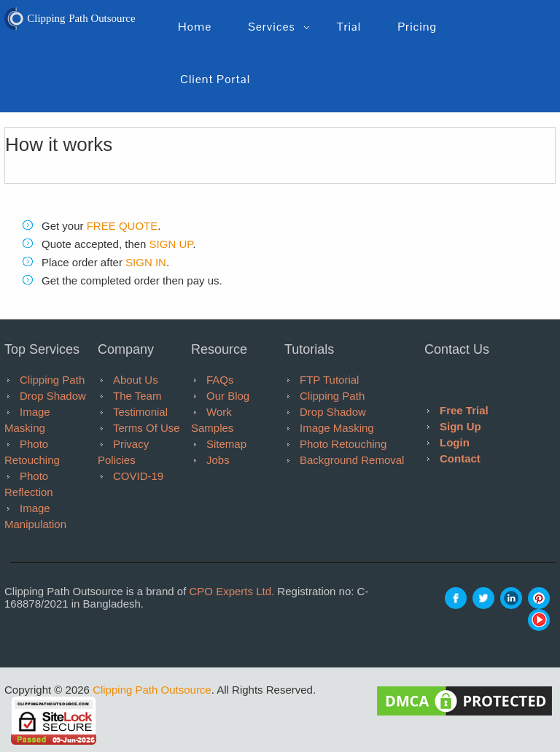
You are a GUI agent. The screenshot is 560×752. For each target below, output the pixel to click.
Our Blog (228, 396)
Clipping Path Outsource (152, 690)
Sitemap (226, 444)
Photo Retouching (343, 444)
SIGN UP (171, 244)
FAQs (220, 380)
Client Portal (215, 80)
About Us (136, 380)
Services (271, 27)
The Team (137, 396)
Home (195, 27)
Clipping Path (52, 380)
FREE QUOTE (122, 226)
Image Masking (337, 428)
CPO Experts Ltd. (232, 591)
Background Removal (352, 460)
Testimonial (140, 412)
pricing (417, 27)
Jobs (218, 460)
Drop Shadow (53, 396)
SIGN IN (146, 262)
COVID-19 (138, 476)
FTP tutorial (329, 380)
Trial (349, 27)
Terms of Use (147, 428)
